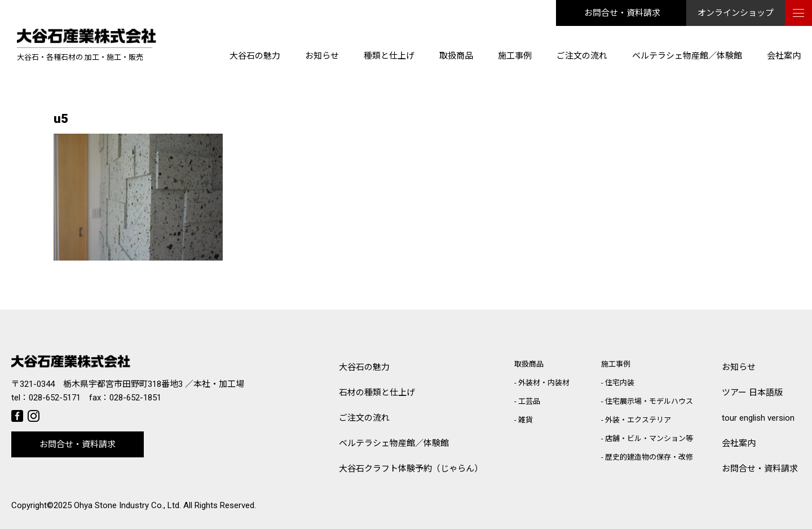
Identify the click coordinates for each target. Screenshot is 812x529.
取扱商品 (456, 56)
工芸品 (529, 401)
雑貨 (526, 420)
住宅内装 (620, 383)
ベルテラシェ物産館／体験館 (687, 56)
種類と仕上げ (389, 56)
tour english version (758, 418)
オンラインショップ (736, 13)
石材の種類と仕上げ (377, 393)
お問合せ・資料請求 (622, 13)
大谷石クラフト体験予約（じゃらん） (411, 469)
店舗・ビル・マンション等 (649, 438)
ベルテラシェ (394, 444)
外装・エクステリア (638, 420)
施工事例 (515, 56)
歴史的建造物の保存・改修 (649, 457)
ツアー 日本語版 (752, 393)
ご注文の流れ (582, 56)
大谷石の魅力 (255, 56)
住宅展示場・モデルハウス (649, 401)
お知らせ (322, 56)
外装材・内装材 (544, 383)
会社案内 (784, 56)
